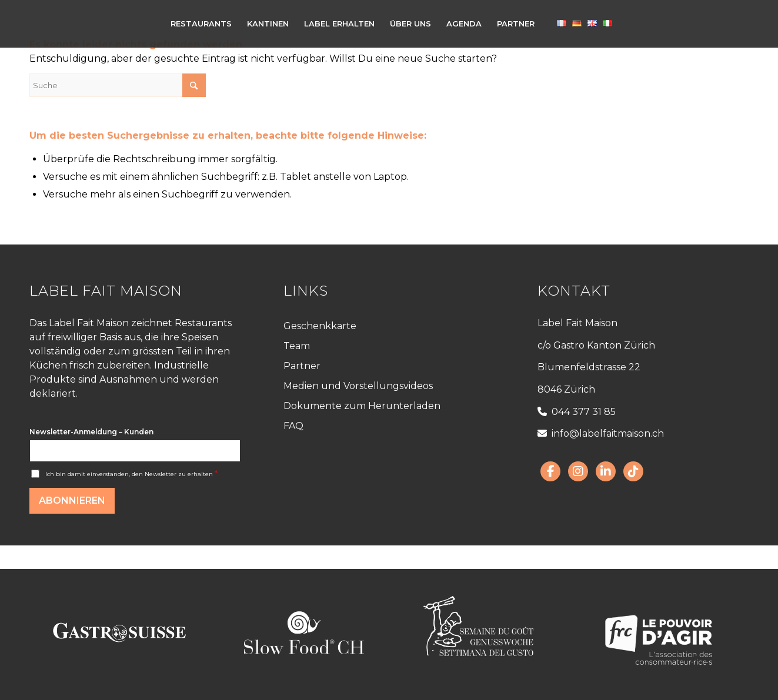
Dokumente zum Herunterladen (362, 406)
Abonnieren (72, 500)
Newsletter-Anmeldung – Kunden (91, 432)
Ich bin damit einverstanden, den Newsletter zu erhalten (131, 474)
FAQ (293, 426)
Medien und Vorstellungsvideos (358, 386)
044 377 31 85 (577, 412)
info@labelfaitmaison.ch (601, 433)
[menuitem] (201, 24)
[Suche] (118, 85)
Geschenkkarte (320, 326)
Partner (302, 366)
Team (297, 346)
